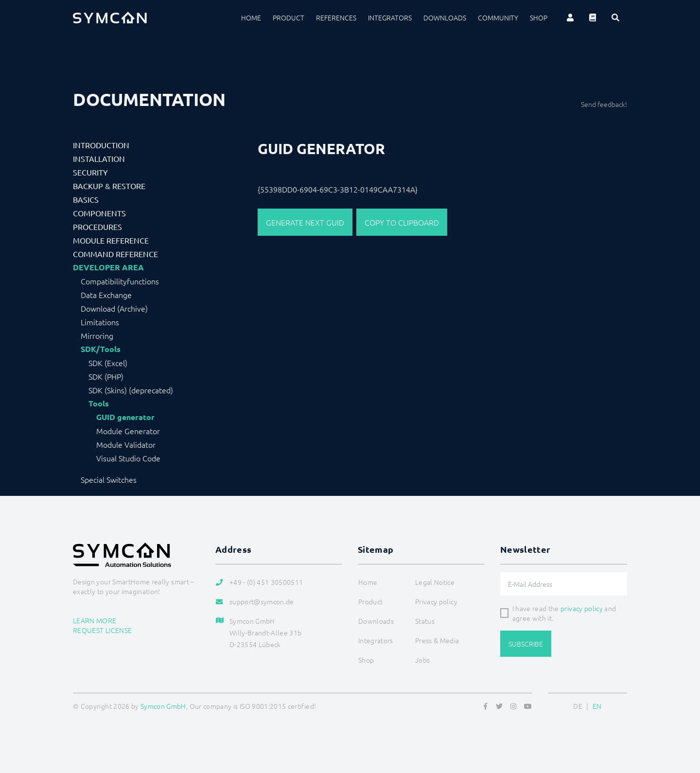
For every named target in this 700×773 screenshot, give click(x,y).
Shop (539, 18)
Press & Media (437, 640)
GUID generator (125, 417)
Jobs (422, 660)
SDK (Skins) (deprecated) (131, 390)
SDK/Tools (101, 349)
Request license (102, 630)
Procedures (97, 227)
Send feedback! (604, 104)
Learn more (95, 620)
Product (289, 18)
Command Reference (115, 254)
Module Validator (126, 444)
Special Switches (109, 479)
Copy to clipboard (402, 222)
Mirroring (97, 335)
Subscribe (526, 644)
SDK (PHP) (106, 376)
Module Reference (111, 240)
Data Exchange (106, 295)
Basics (86, 199)
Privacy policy (436, 601)
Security (90, 172)
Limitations (100, 322)
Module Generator (128, 431)
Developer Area (108, 267)
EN (597, 706)
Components (99, 213)
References (336, 18)
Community (498, 18)
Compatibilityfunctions (120, 281)
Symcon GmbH (163, 706)
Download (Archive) (114, 308)
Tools (99, 404)
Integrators (390, 18)
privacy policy (582, 608)
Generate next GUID (305, 222)
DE (578, 706)
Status (425, 621)
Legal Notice (435, 582)
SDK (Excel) (108, 363)
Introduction (101, 145)
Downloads (445, 18)
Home (251, 18)
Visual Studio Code (128, 458)
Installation (99, 158)
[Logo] (110, 18)
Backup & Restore (109, 186)
